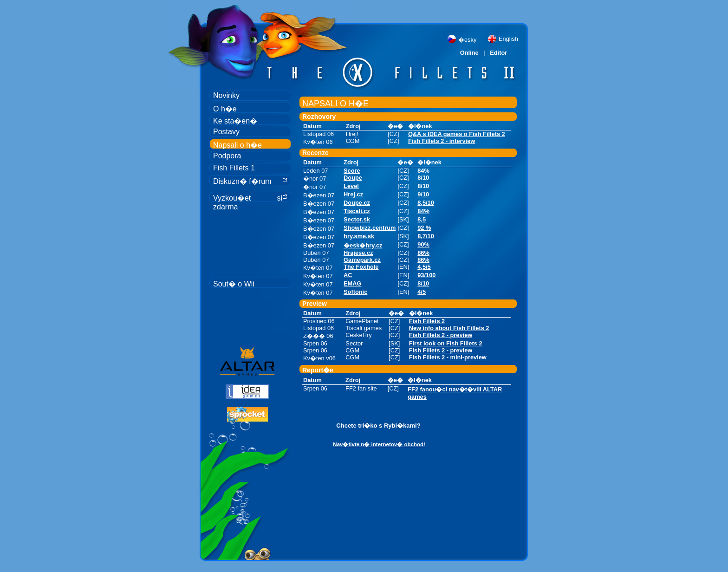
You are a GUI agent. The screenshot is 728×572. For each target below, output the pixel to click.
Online (469, 53)
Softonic (355, 292)
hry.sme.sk (359, 236)
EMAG (352, 283)
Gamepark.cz (362, 260)
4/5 (422, 292)
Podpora (227, 156)
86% (423, 253)
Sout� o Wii (234, 284)
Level (351, 186)
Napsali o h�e (237, 145)
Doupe (353, 178)
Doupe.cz (357, 203)
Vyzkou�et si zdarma (250, 198)
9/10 (423, 194)
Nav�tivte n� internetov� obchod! (379, 444)
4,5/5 (424, 267)
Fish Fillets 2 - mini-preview (448, 357)
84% (423, 211)
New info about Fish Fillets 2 (449, 328)
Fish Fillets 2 (427, 321)
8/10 (423, 283)
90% (423, 244)
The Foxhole (361, 267)
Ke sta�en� (235, 121)
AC (348, 275)
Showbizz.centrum (370, 228)
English (508, 39)
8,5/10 (426, 203)
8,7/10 (426, 236)
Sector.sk (357, 219)
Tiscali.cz (357, 211)
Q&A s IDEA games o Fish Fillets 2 (457, 134)
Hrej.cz (353, 194)
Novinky (226, 95)
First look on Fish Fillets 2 (446, 343)
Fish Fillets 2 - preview (441, 335)
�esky (467, 40)
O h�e (225, 109)
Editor (498, 53)
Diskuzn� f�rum (250, 181)
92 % (424, 228)
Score (352, 171)
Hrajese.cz (358, 253)
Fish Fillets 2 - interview (442, 141)
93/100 (426, 275)
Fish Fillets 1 (234, 168)
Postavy (226, 132)
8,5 (422, 219)
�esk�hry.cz (363, 245)
